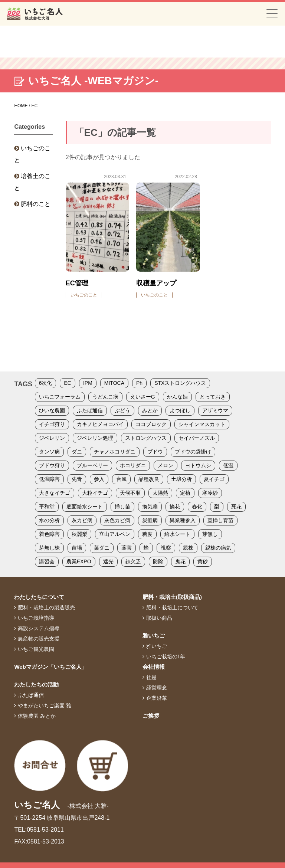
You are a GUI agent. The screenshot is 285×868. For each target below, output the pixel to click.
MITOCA (114, 383)
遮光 (108, 561)
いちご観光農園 (36, 649)
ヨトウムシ (198, 465)
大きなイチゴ (55, 493)
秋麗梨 (79, 534)
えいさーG (143, 397)
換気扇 (150, 507)
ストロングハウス (146, 438)
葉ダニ (102, 548)
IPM (88, 383)
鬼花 (180, 561)
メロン (166, 465)
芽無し (210, 534)
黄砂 (203, 561)
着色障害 (49, 534)
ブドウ (155, 452)
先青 (77, 479)
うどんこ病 (105, 397)
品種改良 (149, 479)
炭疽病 (150, 520)
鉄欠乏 (133, 561)
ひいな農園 (52, 410)
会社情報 (154, 667)
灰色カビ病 (117, 520)
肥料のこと (36, 204)
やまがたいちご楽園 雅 (45, 705)
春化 (197, 507)
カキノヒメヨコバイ (100, 424)
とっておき (213, 397)
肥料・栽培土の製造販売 (46, 607)
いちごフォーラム (60, 397)
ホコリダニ (133, 465)
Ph (139, 383)
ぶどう (122, 410)
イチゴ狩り (52, 424)
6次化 (46, 383)
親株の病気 (218, 548)
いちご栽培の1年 (166, 656)
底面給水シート (85, 507)
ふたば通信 (90, 410)
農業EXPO (79, 561)
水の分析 (49, 520)
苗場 (77, 548)
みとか (150, 410)
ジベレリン (52, 438)
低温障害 (49, 479)
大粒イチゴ (95, 493)
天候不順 (130, 493)
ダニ (77, 452)
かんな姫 (177, 397)
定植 (185, 493)
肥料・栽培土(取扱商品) (172, 597)
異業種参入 (183, 520)
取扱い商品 (159, 618)
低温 (228, 465)
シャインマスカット (202, 424)
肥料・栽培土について (172, 607)
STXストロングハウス (180, 383)
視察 (166, 548)
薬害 (127, 548)
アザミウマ (215, 410)
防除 (158, 561)
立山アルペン (115, 534)
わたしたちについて (39, 597)
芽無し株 (49, 548)
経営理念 (157, 688)
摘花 (175, 507)
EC (67, 383)
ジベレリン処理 (95, 438)
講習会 (47, 561)
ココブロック (151, 424)
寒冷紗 (210, 493)
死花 (236, 507)
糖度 (147, 534)
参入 (99, 479)
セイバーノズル (197, 438)
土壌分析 (181, 479)
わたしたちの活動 (36, 684)
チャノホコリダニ (115, 452)
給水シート (177, 534)
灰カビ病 (82, 520)
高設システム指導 (39, 628)
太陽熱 (160, 493)
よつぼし (180, 410)
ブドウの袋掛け (193, 452)
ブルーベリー (92, 465)
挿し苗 (122, 507)
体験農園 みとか (37, 716)
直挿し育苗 (220, 520)
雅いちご (154, 636)
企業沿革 (157, 698)
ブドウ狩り (52, 465)
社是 (151, 677)
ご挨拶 (151, 716)
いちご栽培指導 (36, 618)
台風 (121, 479)
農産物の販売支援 (39, 639)
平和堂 (47, 507)
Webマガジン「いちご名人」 (50, 667)
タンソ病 (49, 452)
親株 (188, 548)
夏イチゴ (214, 479)
